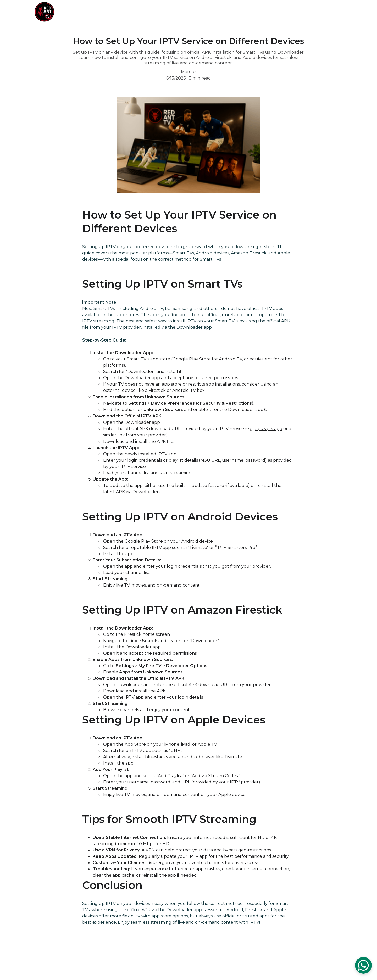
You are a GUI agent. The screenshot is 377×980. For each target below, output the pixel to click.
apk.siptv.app (269, 429)
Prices (246, 12)
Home (225, 12)
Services (270, 12)
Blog (317, 12)
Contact (295, 12)
